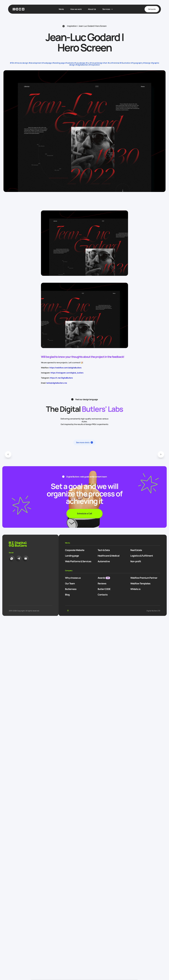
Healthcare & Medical (109, 556)
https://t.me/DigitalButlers (61, 378)
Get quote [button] (152, 9)
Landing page (72, 556)
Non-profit (136, 561)
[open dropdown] (108, 9)
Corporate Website (75, 550)
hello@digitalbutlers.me (57, 383)
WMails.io (135, 589)
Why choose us (73, 578)
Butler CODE (104, 589)
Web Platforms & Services (78, 561)
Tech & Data (104, 550)
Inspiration (72, 26)
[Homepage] (19, 9)
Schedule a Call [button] (84, 513)
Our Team (70, 583)
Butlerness (71, 589)
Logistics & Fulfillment (142, 556)
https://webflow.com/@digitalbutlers (65, 368)
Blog (67, 595)
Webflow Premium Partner (144, 578)
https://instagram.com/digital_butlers (67, 373)
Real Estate (136, 550)
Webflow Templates (140, 583)
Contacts (103, 595)
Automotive (104, 561)
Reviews (102, 583)
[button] (8, 454)
